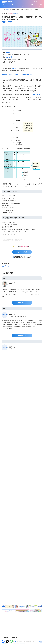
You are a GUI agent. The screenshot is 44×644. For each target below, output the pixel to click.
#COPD (4, 22)
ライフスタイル (22, 5)
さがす (32, 2)
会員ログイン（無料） (38, 2)
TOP (2, 10)
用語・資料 (41, 5)
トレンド (3, 5)
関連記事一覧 (22, 303)
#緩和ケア (10, 22)
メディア (32, 5)
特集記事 (8, 10)
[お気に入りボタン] (41, 641)
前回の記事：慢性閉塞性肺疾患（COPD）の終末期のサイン (18, 75)
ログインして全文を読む (22, 252)
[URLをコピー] (15, 641)
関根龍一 (9, 52)
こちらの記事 (37, 95)
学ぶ (12, 5)
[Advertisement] (22, 624)
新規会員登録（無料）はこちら (23, 257)
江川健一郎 (9, 57)
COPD (14, 68)
